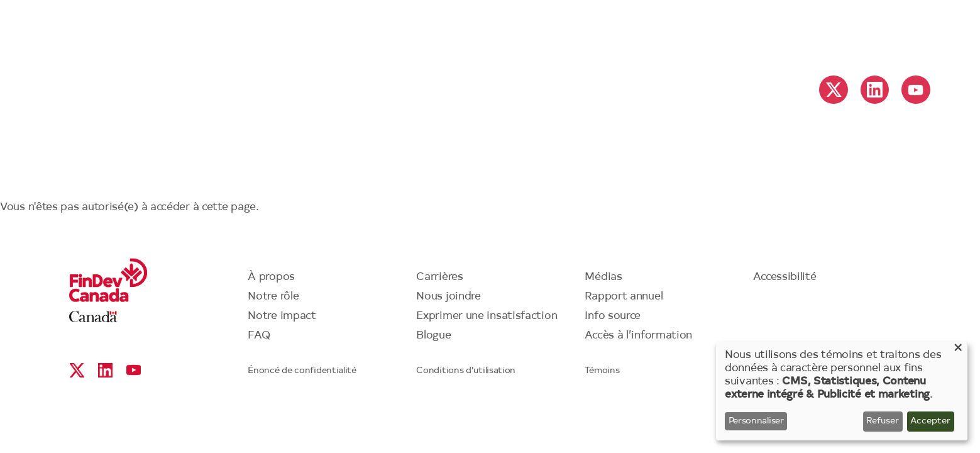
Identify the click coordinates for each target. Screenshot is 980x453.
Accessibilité (785, 277)
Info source (613, 316)
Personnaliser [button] (756, 422)
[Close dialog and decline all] (958, 350)
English (838, 32)
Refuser (883, 422)
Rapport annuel (624, 297)
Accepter (930, 422)
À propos (271, 277)
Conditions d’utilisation (466, 371)
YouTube (916, 90)
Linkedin (875, 90)
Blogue (433, 336)
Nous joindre (448, 297)
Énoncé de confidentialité (302, 371)
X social (834, 90)
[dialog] (842, 391)
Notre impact (282, 316)
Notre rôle (273, 297)
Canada (93, 317)
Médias (603, 277)
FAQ (259, 336)
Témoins (602, 371)
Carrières (439, 277)
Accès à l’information (638, 336)
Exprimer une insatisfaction (487, 316)
